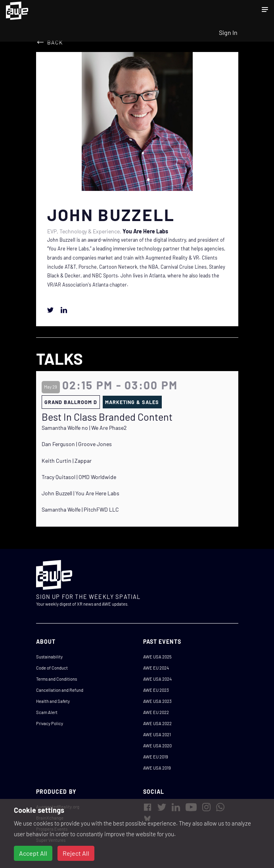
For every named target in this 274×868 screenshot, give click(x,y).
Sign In (228, 32)
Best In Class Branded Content (107, 417)
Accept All (33, 853)
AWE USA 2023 (157, 701)
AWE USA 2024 (157, 679)
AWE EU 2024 (156, 668)
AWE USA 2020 (157, 746)
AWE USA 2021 (157, 734)
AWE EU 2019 (156, 757)
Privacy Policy (50, 723)
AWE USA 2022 (157, 723)
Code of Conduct (52, 668)
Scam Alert (47, 712)
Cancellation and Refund (60, 690)
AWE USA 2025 (157, 657)
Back (55, 42)
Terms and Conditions (57, 679)
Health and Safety (53, 701)
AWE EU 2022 (156, 712)
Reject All (76, 853)
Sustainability (49, 657)
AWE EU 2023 (156, 690)
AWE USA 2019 (157, 768)
